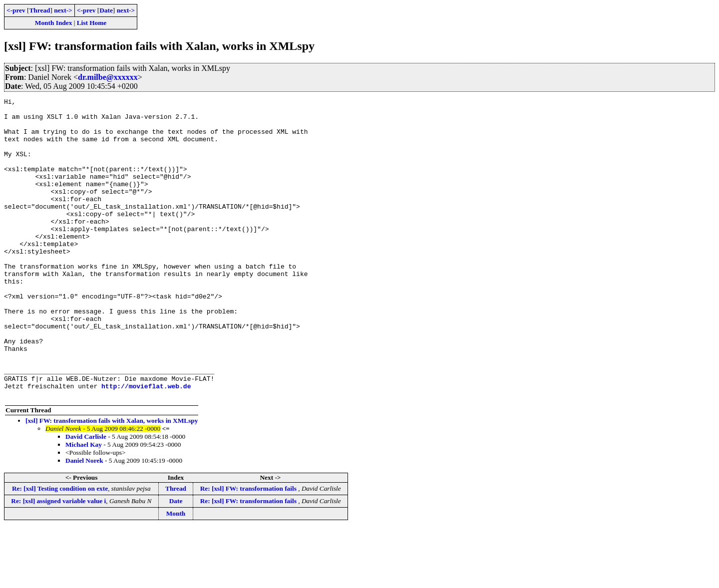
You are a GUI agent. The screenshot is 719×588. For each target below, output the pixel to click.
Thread (39, 10)
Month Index (53, 23)
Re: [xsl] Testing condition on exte (60, 548)
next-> (63, 10)
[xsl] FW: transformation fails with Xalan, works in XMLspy (112, 480)
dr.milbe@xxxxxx (108, 77)
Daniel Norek (84, 520)
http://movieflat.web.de (146, 444)
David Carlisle (86, 496)
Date (106, 10)
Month (176, 573)
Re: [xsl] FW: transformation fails (249, 548)
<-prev (16, 10)
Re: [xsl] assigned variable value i (58, 561)
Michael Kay (84, 504)
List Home (92, 23)
